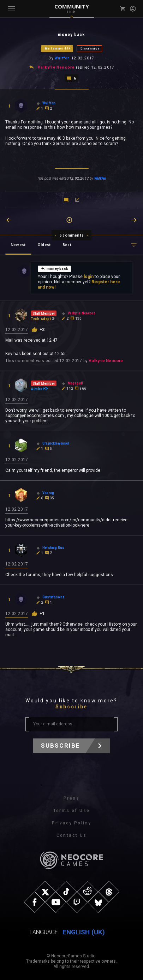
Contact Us (72, 835)
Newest (18, 245)
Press (71, 798)
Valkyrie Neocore (56, 67)
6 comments (71, 235)
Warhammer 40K (58, 48)
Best (67, 245)
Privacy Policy (72, 823)
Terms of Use (72, 811)
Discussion (90, 48)
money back (54, 268)
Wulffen (62, 58)
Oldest (44, 245)
